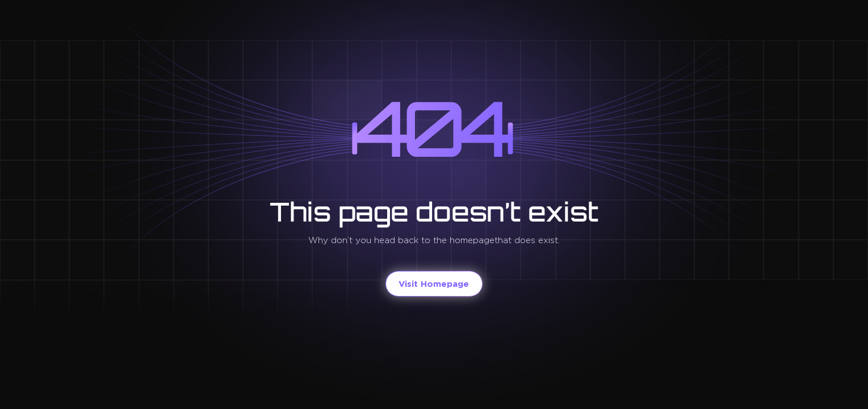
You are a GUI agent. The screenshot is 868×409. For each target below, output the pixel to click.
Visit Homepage (434, 284)
